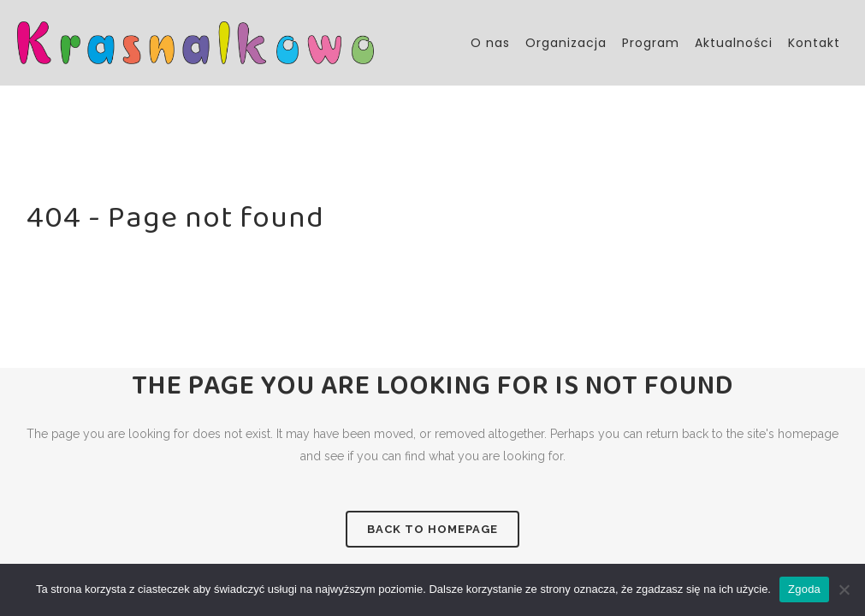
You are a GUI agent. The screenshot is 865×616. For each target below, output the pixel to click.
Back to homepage (432, 529)
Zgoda (804, 589)
